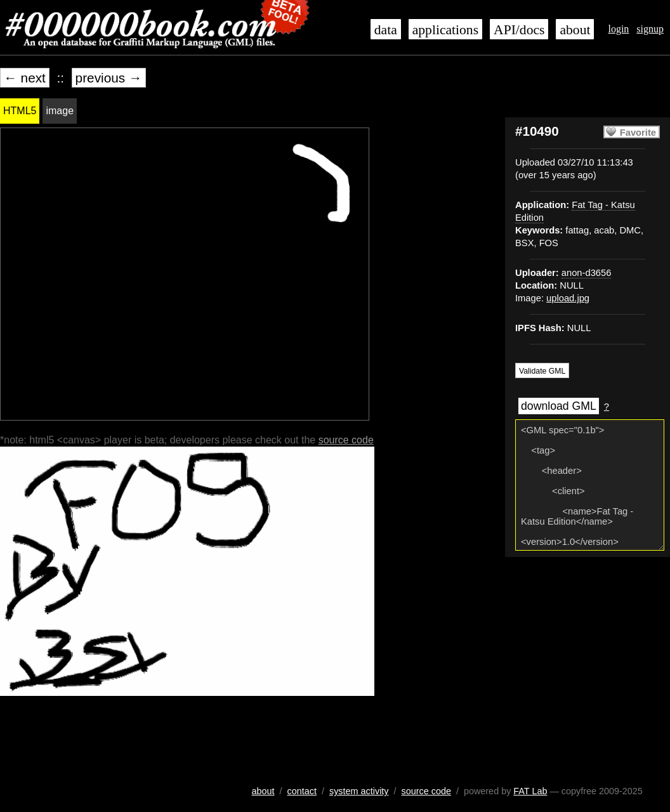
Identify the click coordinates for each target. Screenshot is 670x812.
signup (650, 29)
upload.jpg (568, 298)
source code (346, 440)
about (575, 30)
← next (25, 78)
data (386, 30)
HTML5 (20, 111)
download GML (559, 406)
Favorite (638, 133)
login (618, 29)
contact (302, 791)
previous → (109, 78)
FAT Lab (530, 791)
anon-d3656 (587, 273)
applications (445, 30)
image (60, 111)
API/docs (519, 30)
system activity (359, 791)
